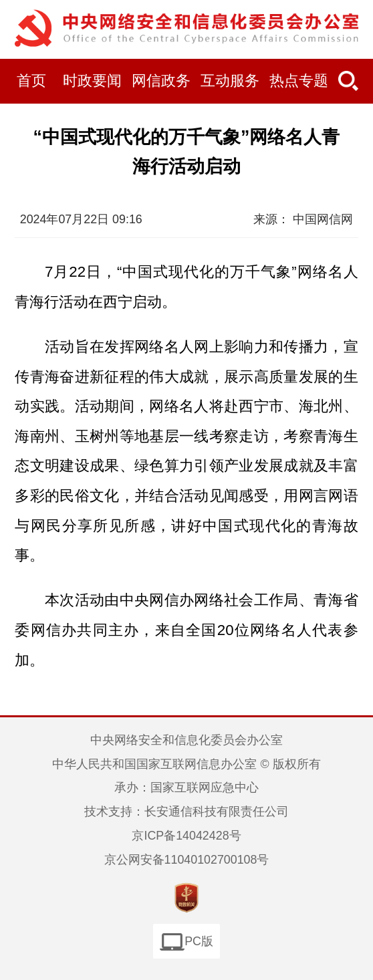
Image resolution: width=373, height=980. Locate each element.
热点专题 (299, 81)
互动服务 (230, 81)
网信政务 (161, 81)
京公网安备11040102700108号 (187, 860)
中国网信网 (323, 219)
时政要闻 (92, 81)
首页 (31, 81)
